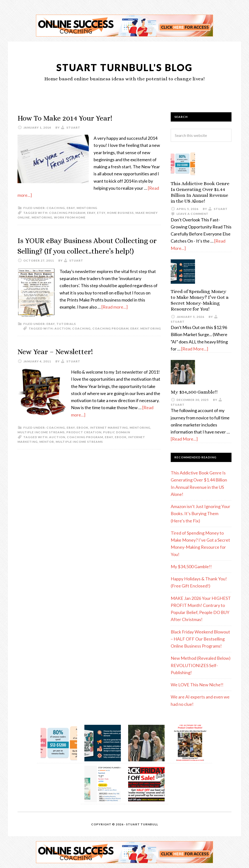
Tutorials (66, 334)
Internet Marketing (109, 438)
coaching (81, 339)
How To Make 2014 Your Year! (74, 118)
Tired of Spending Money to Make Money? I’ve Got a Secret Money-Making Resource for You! (200, 300)
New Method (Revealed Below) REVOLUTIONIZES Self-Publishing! (201, 665)
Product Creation (84, 443)
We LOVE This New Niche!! (197, 685)
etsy (101, 213)
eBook (82, 438)
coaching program (67, 213)
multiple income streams (79, 452)
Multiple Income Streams (41, 443)
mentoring (42, 217)
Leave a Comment (192, 214)
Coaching (56, 208)
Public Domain (117, 443)
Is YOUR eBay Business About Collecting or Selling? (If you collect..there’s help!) (74, 250)
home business (120, 213)
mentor (47, 452)
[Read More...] (195, 349)
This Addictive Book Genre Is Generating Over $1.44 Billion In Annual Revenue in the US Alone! (200, 192)
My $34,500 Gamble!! (194, 392)
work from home (70, 217)
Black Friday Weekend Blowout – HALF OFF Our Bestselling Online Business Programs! (200, 639)
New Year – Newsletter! (62, 362)
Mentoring (87, 208)
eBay (71, 208)
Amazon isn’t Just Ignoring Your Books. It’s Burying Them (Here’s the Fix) (200, 514)
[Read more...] (115, 317)
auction (62, 339)
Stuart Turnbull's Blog (125, 67)
